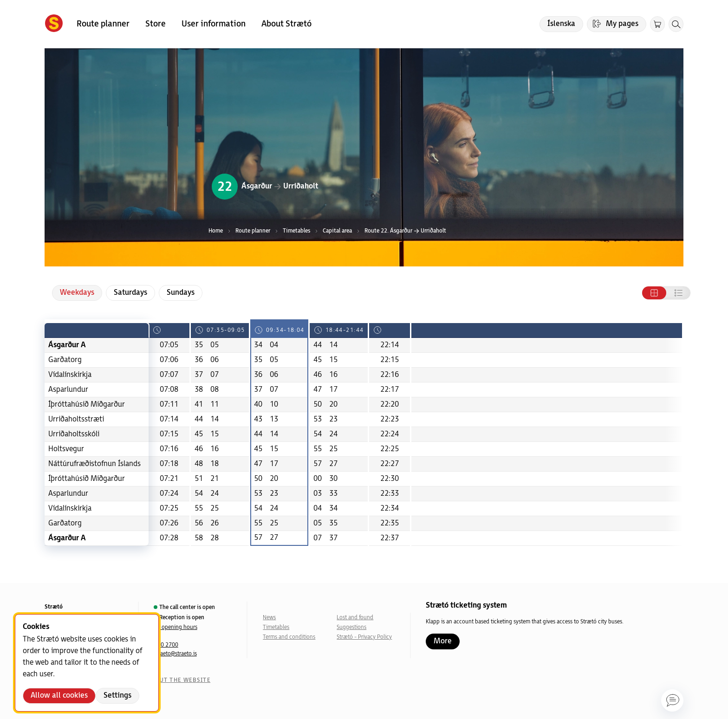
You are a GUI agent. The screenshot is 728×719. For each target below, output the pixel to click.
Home (216, 231)
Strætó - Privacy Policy (364, 637)
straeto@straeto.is (175, 654)
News (269, 618)
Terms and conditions (289, 637)
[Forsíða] (54, 24)
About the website (179, 680)
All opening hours (176, 627)
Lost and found (355, 618)
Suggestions (351, 627)
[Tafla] (654, 293)
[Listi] (678, 293)
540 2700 (166, 645)
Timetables (276, 627)
